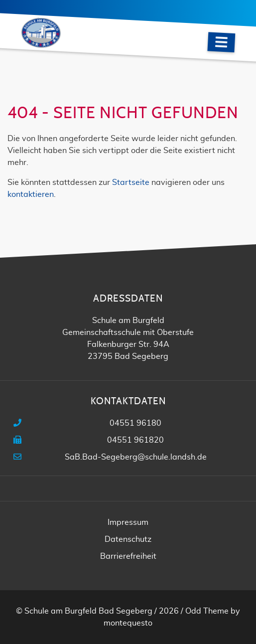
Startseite (131, 182)
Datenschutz (128, 539)
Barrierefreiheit (128, 556)
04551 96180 (135, 423)
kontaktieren (31, 194)
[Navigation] (221, 42)
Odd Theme (207, 611)
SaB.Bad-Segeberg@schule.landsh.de (136, 457)
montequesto (128, 623)
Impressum (128, 522)
